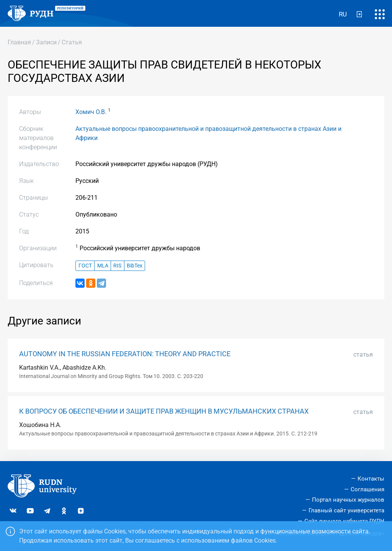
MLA (103, 266)
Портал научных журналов (348, 500)
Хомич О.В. (91, 112)
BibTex (135, 266)
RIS (117, 266)
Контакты (371, 479)
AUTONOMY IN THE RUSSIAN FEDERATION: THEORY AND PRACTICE (125, 354)
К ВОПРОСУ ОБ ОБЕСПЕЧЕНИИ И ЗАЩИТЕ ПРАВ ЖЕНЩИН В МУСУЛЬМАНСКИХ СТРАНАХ (164, 411)
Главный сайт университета (346, 510)
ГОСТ (85, 266)
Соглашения (367, 489)
